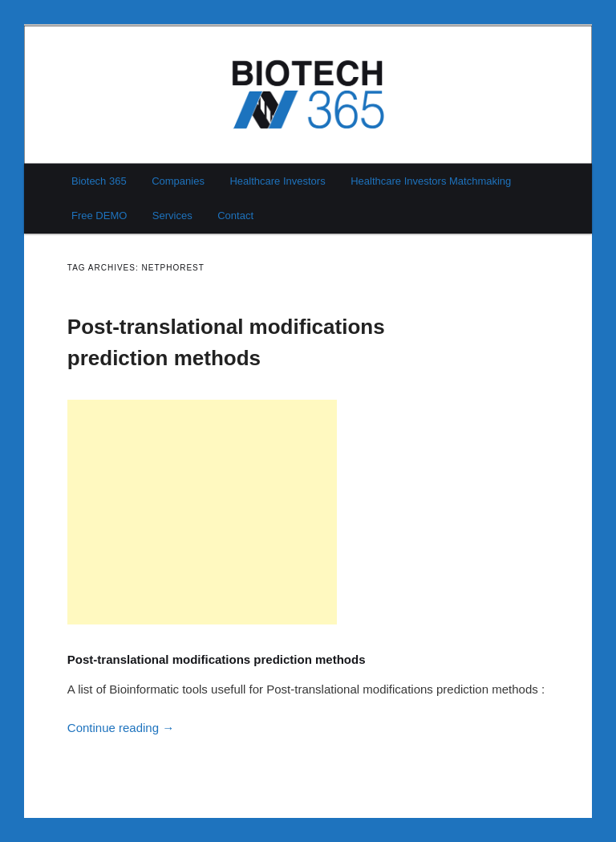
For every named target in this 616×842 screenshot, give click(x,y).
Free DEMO (99, 216)
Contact (235, 216)
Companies (178, 181)
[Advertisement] (202, 512)
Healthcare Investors (277, 181)
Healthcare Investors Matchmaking (431, 181)
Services (172, 216)
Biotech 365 (99, 181)
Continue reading (121, 728)
